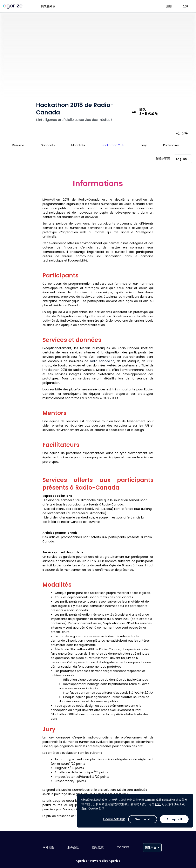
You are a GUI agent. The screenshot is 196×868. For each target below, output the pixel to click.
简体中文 (152, 848)
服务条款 (73, 847)
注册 (169, 6)
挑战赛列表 (48, 6)
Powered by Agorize (105, 861)
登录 (186, 6)
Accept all (174, 819)
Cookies (123, 847)
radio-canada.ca (102, 359)
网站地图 (48, 847)
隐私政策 (98, 847)
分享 (182, 128)
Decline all (143, 819)
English (183, 157)
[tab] (18, 145)
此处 (158, 804)
